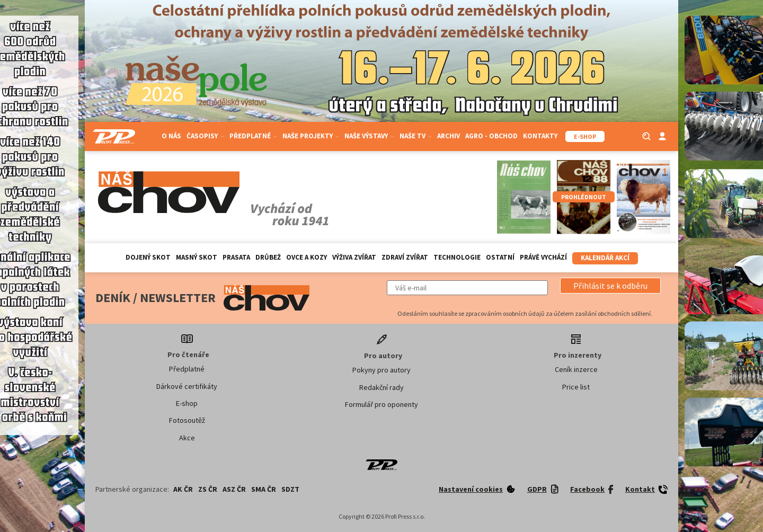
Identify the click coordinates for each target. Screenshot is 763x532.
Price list (576, 387)
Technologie (457, 257)
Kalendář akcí (605, 258)
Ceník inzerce (576, 369)
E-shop (187, 403)
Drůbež (268, 257)
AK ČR (183, 489)
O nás (171, 136)
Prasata (236, 257)
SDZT (290, 489)
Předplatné (253, 136)
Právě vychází (543, 257)
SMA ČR (264, 489)
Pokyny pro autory (381, 370)
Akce (187, 438)
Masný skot (197, 257)
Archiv (449, 136)
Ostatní (500, 257)
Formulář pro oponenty (381, 404)
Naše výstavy (369, 136)
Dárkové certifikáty (187, 386)
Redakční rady (381, 387)
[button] (610, 286)
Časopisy (205, 136)
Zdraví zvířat (405, 257)
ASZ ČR (234, 489)
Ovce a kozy (307, 257)
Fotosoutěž (187, 420)
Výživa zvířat (354, 257)
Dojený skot (148, 257)
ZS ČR (208, 489)
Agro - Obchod (491, 136)
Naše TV (416, 136)
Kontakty (540, 136)
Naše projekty (311, 136)
